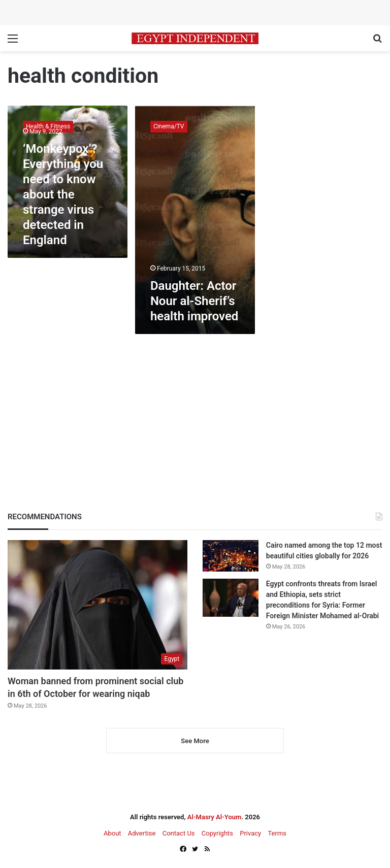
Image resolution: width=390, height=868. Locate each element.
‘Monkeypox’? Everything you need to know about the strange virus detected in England (63, 194)
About (112, 833)
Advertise (142, 833)
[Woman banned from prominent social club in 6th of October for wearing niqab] (97, 605)
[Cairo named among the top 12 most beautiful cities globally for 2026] (231, 556)
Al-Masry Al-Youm (215, 817)
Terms (277, 833)
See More (195, 741)
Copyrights (217, 833)
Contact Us (179, 833)
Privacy (250, 833)
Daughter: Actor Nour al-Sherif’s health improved (194, 301)
